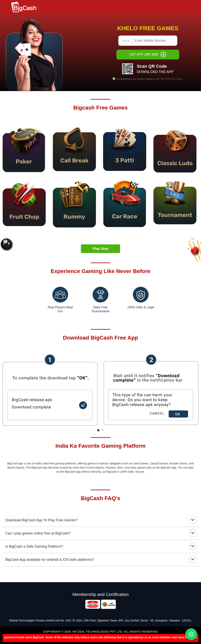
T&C (163, 79)
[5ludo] (126, 147)
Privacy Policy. (175, 79)
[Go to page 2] (103, 430)
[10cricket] (75, 203)
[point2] (75, 147)
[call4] (126, 203)
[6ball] (25, 203)
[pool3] (25, 148)
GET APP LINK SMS (148, 55)
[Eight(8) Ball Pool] (176, 148)
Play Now (100, 249)
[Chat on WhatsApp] (191, 634)
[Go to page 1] (98, 430)
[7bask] (176, 202)
